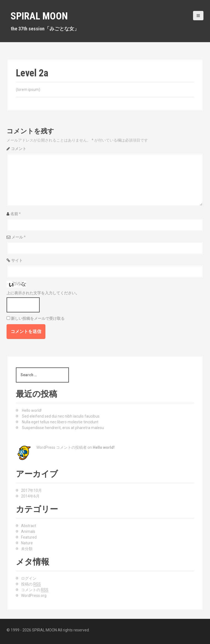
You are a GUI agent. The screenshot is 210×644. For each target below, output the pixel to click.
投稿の (31, 584)
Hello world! (32, 410)
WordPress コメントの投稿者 (62, 447)
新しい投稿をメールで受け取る (38, 318)
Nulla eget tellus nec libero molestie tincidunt (60, 422)
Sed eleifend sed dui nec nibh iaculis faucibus (61, 416)
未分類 (27, 549)
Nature (27, 543)
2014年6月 (30, 496)
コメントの (35, 590)
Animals (28, 531)
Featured (29, 537)
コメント (19, 149)
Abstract (29, 526)
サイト (17, 260)
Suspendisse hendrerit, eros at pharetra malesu (63, 428)
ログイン (29, 578)
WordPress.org (34, 596)
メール (19, 237)
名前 (16, 214)
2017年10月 (31, 490)
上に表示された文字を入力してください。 (43, 293)
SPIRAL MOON (39, 16)
